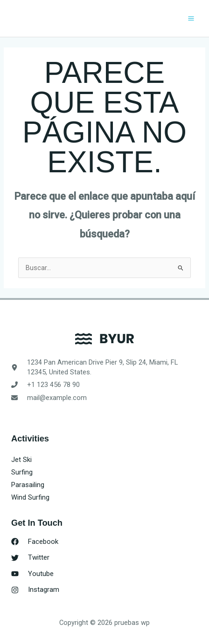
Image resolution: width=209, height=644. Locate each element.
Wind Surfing (30, 497)
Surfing (22, 472)
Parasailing (28, 485)
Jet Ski (21, 460)
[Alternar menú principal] (191, 18)
